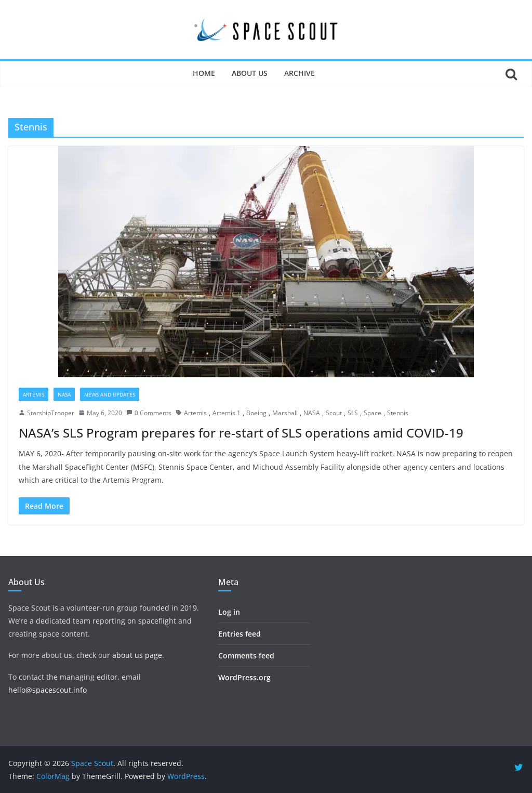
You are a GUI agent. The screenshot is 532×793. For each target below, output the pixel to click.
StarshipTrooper (51, 413)
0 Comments (149, 413)
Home (204, 73)
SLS (353, 413)
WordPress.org (244, 677)
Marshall (285, 413)
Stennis (398, 413)
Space (373, 413)
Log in (229, 612)
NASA (64, 394)
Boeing (256, 413)
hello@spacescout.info (48, 690)
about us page (137, 655)
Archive (300, 73)
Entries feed (240, 634)
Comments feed (246, 656)
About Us (250, 73)
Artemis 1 (227, 413)
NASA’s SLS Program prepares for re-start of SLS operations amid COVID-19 (241, 433)
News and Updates (110, 394)
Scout (334, 413)
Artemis (34, 394)
